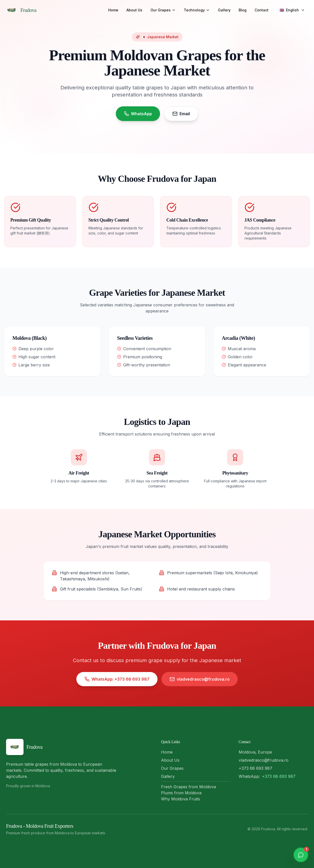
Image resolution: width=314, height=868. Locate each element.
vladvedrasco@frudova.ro (200, 680)
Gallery (224, 10)
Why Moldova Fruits (181, 799)
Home (113, 10)
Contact (262, 10)
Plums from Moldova (181, 793)
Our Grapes (163, 10)
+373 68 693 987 (279, 776)
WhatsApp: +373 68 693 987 (117, 680)
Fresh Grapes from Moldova (188, 787)
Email (181, 114)
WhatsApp (138, 114)
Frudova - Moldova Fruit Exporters (40, 826)
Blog (243, 10)
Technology (197, 10)
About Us (134, 10)
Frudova (28, 10)
